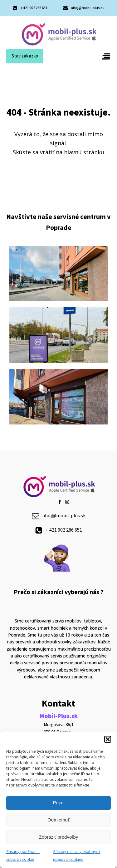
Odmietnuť (58, 820)
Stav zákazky (25, 56)
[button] (108, 739)
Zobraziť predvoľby (59, 837)
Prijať (59, 803)
